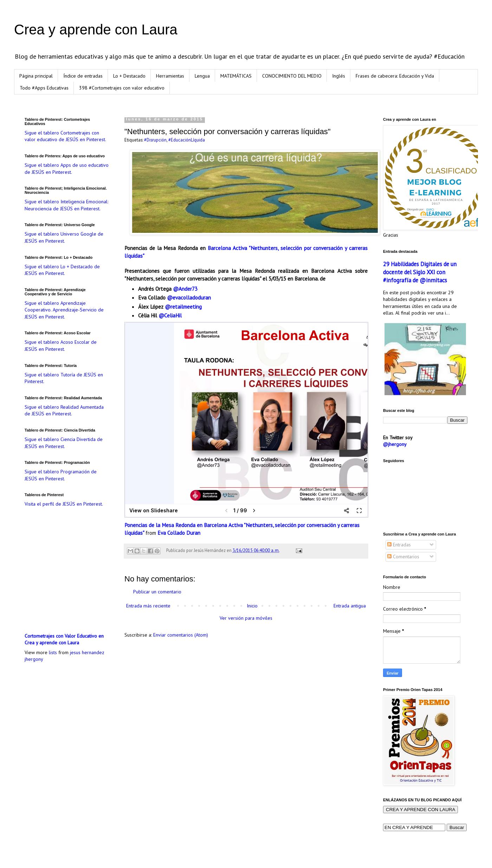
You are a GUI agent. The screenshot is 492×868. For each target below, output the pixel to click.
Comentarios (403, 557)
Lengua (202, 76)
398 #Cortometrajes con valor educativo (122, 88)
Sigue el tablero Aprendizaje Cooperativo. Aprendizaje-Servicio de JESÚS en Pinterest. (64, 310)
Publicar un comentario (157, 592)
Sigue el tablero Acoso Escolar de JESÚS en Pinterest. (61, 346)
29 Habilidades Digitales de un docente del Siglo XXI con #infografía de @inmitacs (420, 272)
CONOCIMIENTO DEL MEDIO (292, 76)
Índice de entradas (83, 76)
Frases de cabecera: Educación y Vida (395, 76)
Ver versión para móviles (246, 618)
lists (53, 652)
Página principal (36, 76)
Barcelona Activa (228, 248)
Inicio (252, 606)
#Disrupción (155, 140)
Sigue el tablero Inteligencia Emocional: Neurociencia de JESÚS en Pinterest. (66, 205)
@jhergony (395, 444)
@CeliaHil (171, 315)
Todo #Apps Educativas (44, 88)
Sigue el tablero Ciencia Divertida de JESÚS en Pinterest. (64, 443)
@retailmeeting (183, 307)
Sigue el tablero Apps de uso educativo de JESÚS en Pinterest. (67, 169)
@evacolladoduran (188, 297)
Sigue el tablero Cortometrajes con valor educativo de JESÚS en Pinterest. (65, 136)
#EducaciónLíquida (187, 140)
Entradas (399, 545)
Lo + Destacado (129, 76)
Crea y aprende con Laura (96, 29)
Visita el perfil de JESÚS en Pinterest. (64, 504)
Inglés (339, 76)
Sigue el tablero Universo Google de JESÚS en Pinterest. (64, 237)
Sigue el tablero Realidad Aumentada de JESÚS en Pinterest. (64, 410)
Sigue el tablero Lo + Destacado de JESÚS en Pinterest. (62, 270)
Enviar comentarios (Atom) (181, 635)
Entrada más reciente (148, 606)
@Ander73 (185, 289)
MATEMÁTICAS (236, 76)
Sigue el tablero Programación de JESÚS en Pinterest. (61, 475)
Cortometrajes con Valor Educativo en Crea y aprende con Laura (64, 639)
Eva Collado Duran (179, 533)
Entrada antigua (350, 606)
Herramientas (170, 76)
